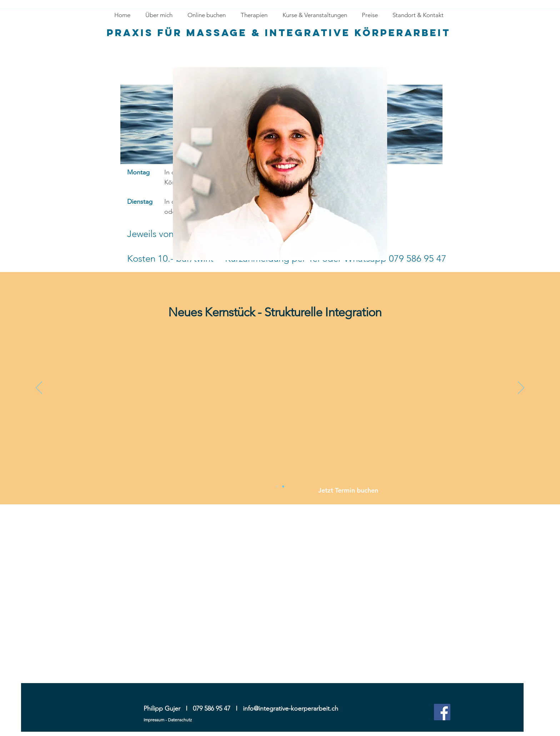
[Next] (521, 388)
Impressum (154, 720)
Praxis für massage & (186, 33)
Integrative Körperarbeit (358, 33)
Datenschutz (180, 720)
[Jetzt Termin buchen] (357, 490)
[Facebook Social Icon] (442, 712)
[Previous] (39, 388)
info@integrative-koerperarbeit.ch (291, 708)
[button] (254, 15)
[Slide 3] (283, 486)
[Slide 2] (277, 486)
